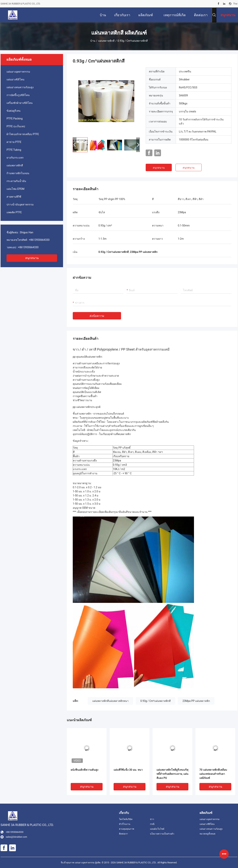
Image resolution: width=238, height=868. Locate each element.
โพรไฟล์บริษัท (126, 819)
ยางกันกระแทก (15, 158)
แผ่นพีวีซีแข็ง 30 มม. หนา (128, 770)
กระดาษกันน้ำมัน (16, 181)
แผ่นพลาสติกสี (106, 41)
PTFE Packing (15, 119)
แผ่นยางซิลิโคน (15, 79)
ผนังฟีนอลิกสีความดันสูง (84, 770)
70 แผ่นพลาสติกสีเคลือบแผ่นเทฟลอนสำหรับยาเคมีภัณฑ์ (213, 774)
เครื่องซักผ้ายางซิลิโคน (20, 103)
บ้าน (93, 41)
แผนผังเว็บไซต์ (157, 829)
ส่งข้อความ (97, 316)
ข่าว (152, 819)
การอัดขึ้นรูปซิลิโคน (18, 95)
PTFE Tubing (14, 150)
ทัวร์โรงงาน (125, 824)
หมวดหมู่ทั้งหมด (208, 834)
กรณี (152, 824)
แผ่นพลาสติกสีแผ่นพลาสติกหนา (110, 701)
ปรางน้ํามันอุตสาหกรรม (20, 204)
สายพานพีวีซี (14, 197)
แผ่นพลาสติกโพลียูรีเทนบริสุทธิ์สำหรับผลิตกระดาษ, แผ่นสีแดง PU (172, 774)
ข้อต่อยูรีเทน (14, 111)
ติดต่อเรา (123, 834)
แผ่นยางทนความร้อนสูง (20, 87)
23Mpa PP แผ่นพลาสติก (196, 701)
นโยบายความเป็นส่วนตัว (162, 834)
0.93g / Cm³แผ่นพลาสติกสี (155, 701)
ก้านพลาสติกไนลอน (18, 173)
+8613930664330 (39, 240)
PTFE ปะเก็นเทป (16, 126)
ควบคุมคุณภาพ (127, 829)
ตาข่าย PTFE (14, 142)
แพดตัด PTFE (14, 212)
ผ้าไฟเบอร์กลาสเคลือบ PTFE (23, 134)
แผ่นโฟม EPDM (15, 189)
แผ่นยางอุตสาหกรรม (18, 72)
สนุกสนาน (32, 258)
